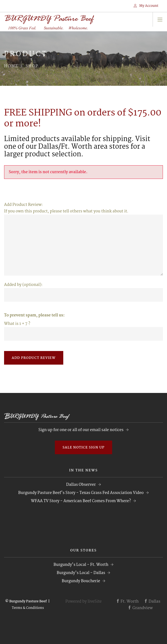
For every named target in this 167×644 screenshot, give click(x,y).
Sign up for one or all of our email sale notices (81, 430)
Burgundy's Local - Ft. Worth (81, 565)
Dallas (152, 602)
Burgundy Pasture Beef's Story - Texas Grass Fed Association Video (81, 493)
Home (11, 66)
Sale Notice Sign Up (83, 448)
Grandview (140, 608)
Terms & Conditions (28, 608)
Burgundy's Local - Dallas (81, 573)
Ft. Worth (127, 602)
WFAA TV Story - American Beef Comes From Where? (81, 501)
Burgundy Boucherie (81, 581)
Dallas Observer (81, 485)
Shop (32, 66)
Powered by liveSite (84, 602)
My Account (146, 6)
